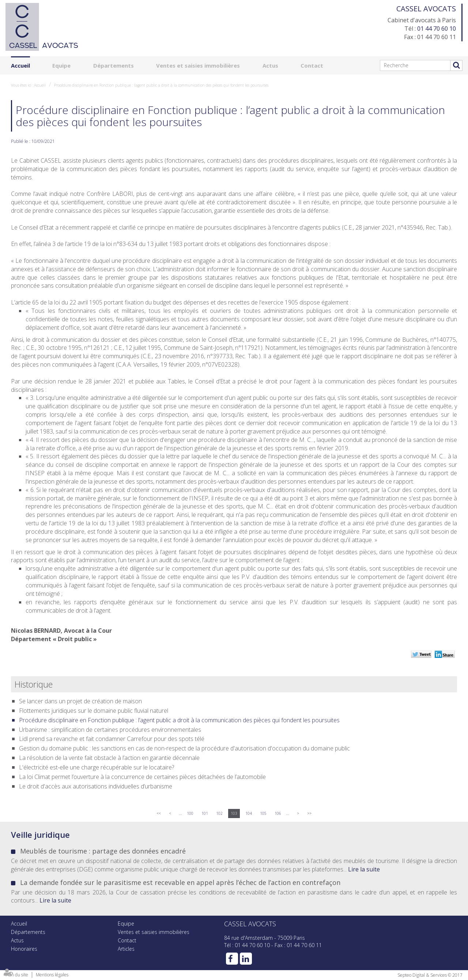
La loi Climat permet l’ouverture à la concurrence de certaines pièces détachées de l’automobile (142, 777)
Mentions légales (52, 975)
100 (190, 813)
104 (249, 813)
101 (205, 813)
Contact (312, 65)
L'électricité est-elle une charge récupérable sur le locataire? (97, 767)
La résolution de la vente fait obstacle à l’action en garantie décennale (109, 758)
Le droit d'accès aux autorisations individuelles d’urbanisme (96, 786)
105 (263, 813)
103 (234, 813)
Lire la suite (364, 869)
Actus (270, 65)
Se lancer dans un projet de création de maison (80, 701)
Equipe (61, 65)
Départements (114, 65)
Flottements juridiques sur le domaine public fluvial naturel (94, 711)
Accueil (20, 65)
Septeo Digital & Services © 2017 (430, 975)
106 (278, 813)
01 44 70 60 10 (437, 29)
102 (219, 813)
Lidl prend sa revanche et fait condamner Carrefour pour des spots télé (112, 739)
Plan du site (17, 975)
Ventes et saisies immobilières (198, 65)
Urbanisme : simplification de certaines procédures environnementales (110, 730)
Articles (126, 949)
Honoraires (24, 949)
